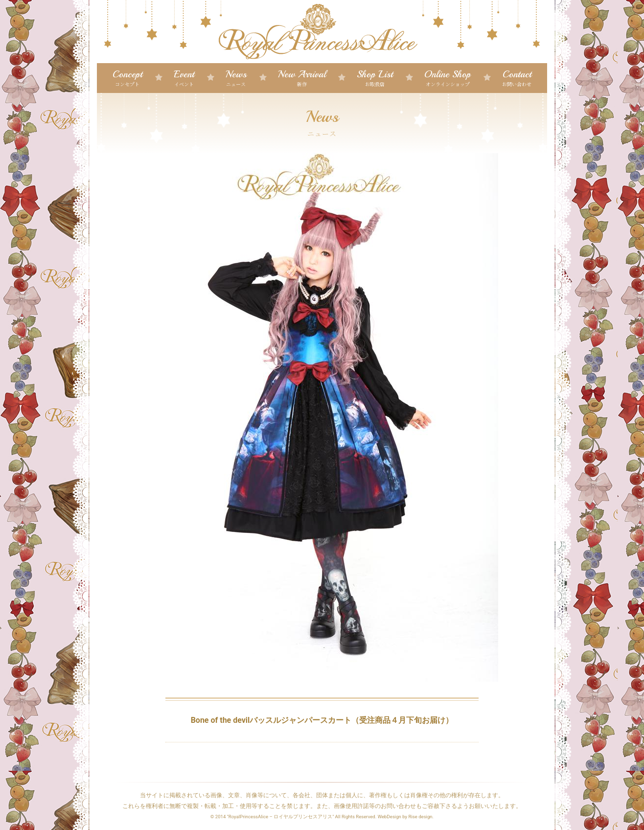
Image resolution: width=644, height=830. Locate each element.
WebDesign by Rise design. (406, 817)
